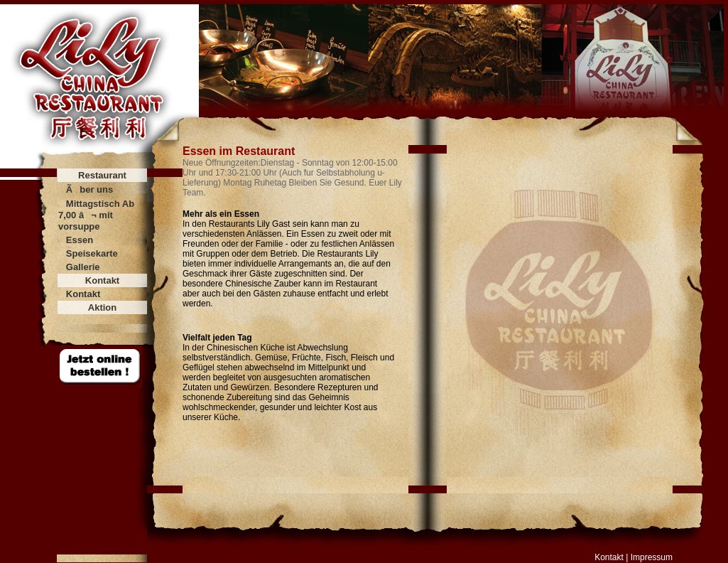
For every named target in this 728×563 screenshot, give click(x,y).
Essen (80, 240)
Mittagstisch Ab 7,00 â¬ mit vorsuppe (96, 215)
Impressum (652, 557)
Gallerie (83, 267)
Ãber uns (89, 189)
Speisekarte (92, 253)
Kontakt (83, 294)
